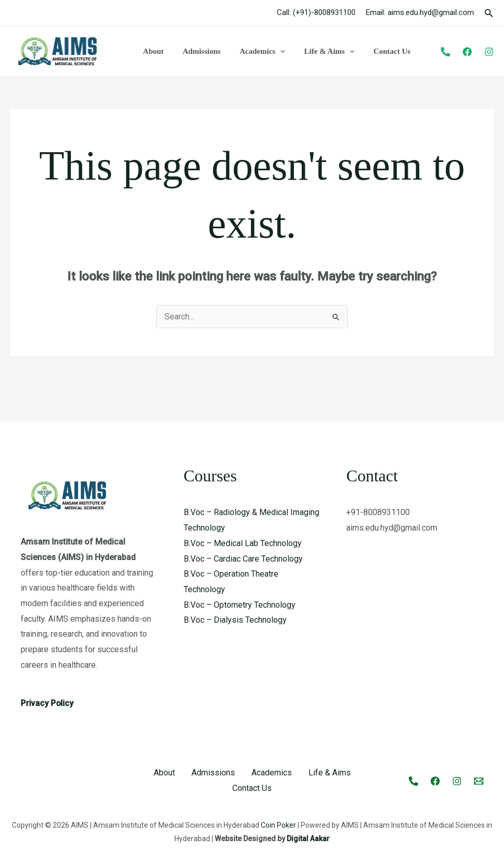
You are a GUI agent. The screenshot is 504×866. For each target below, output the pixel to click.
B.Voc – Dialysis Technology (235, 620)
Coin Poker (278, 825)
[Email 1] (479, 781)
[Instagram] (489, 52)
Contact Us (376, 51)
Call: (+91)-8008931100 (316, 12)
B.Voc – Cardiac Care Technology (243, 559)
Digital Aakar (308, 839)
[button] (489, 13)
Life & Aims (317, 51)
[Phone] (446, 52)
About (152, 51)
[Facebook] (467, 52)
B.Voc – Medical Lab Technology (243, 543)
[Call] (413, 781)
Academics (254, 51)
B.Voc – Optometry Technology (240, 605)
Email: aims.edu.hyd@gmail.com (420, 12)
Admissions (196, 51)
